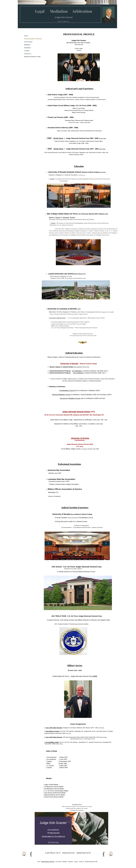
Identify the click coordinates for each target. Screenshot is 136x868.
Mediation (27, 45)
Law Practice (28, 42)
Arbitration (27, 48)
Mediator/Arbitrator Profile (32, 57)
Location (27, 51)
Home (26, 36)
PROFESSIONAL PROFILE (33, 39)
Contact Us (28, 54)
